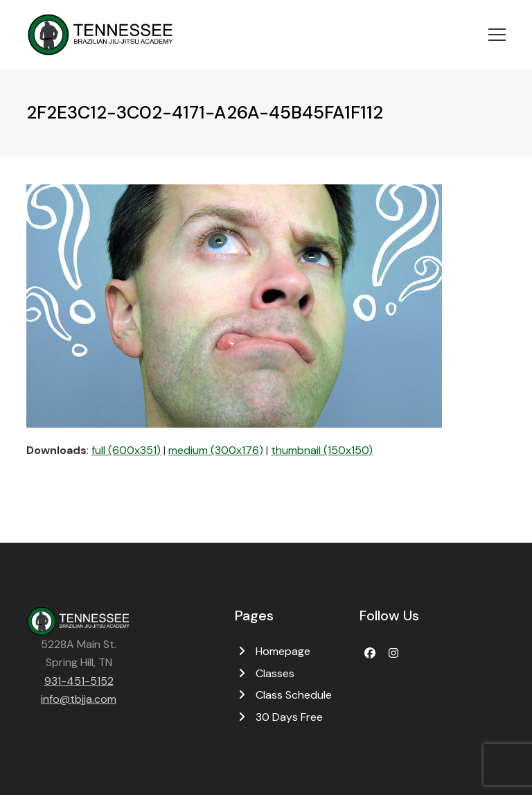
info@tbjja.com (79, 699)
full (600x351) (126, 450)
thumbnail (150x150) (322, 450)
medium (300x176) (216, 450)
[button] (497, 35)
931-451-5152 (79, 681)
